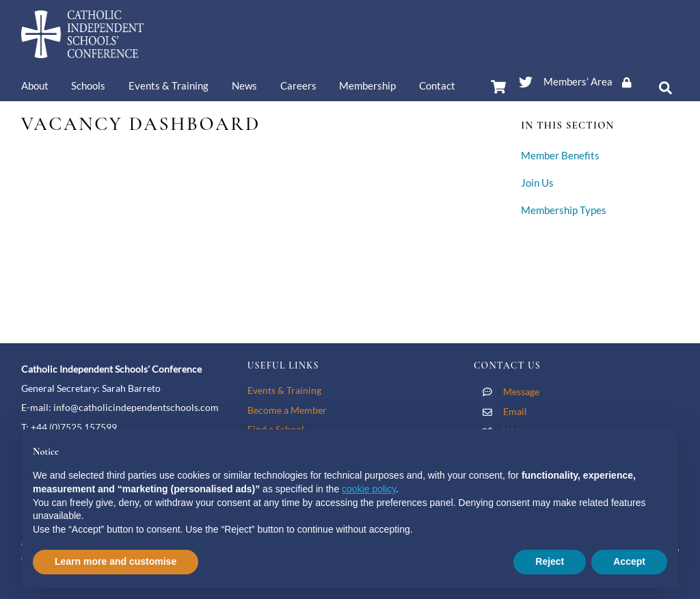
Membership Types (564, 210)
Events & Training (169, 85)
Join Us (537, 183)
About (35, 85)
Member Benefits (560, 156)
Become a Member (287, 410)
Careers (298, 85)
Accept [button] (629, 561)
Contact (437, 85)
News (244, 85)
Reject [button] (550, 561)
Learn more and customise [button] (116, 561)
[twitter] (526, 79)
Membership (367, 85)
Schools (88, 85)
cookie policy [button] (369, 489)
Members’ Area (592, 81)
